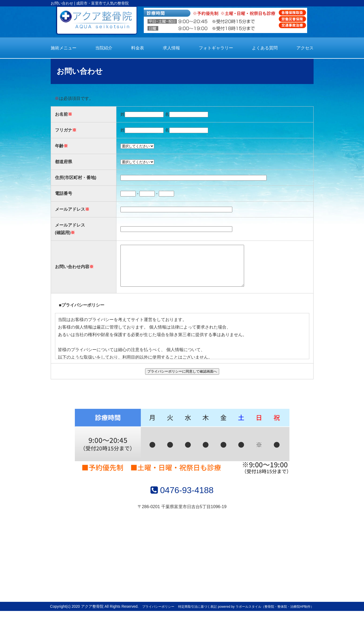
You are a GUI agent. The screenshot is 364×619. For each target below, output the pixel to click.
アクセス (305, 48)
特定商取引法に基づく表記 (197, 615)
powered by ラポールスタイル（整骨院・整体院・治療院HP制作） (266, 615)
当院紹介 (104, 48)
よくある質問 (265, 48)
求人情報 (171, 48)
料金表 (138, 48)
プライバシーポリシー (158, 615)
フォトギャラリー (216, 48)
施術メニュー (64, 48)
